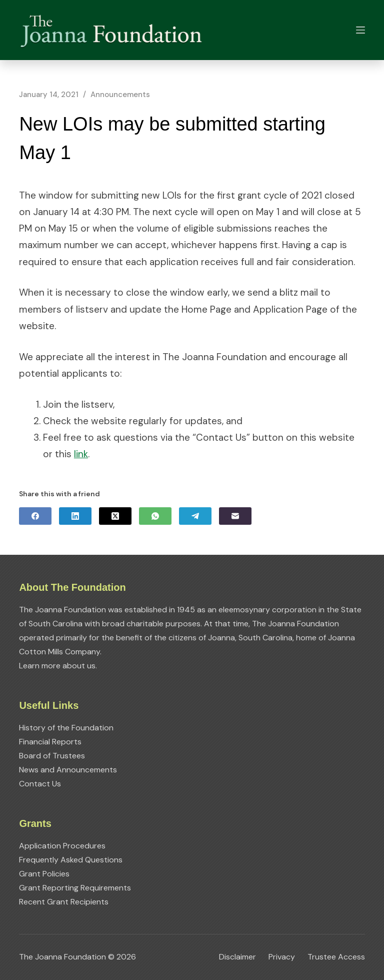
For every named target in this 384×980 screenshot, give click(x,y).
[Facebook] (35, 516)
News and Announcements (68, 770)
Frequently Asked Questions (71, 860)
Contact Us (40, 784)
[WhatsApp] (155, 516)
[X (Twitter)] (115, 516)
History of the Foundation (66, 728)
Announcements (120, 95)
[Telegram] (195, 516)
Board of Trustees (52, 756)
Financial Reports (50, 742)
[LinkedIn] (75, 516)
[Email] (235, 516)
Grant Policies (44, 874)
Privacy (282, 957)
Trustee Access (336, 957)
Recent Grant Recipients (64, 902)
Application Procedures (62, 846)
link (81, 454)
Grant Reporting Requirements (75, 888)
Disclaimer (237, 957)
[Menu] (360, 30)
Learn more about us (57, 666)
